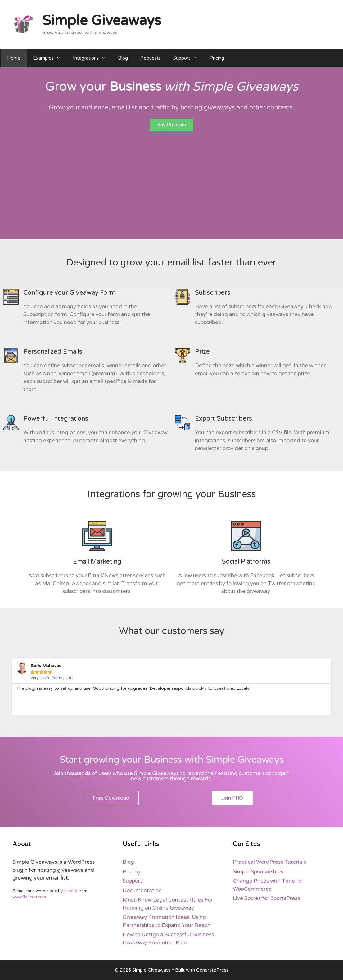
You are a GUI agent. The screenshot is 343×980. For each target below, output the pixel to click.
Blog (123, 58)
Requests (151, 58)
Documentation (142, 891)
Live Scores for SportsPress (266, 898)
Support (188, 58)
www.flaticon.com (29, 897)
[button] (171, 125)
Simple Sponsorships (258, 872)
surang (70, 891)
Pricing (217, 58)
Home (14, 58)
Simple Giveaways (102, 21)
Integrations (92, 58)
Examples (50, 58)
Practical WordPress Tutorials (269, 862)
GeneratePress (212, 970)
